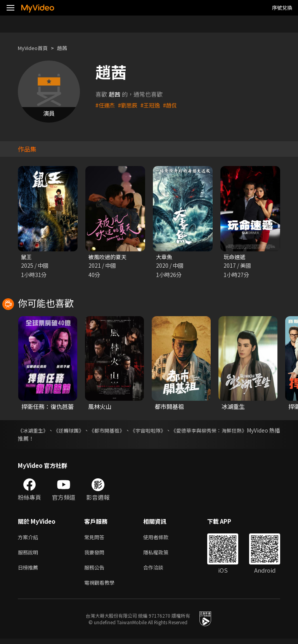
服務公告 (96, 571)
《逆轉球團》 (77, 431)
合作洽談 (159, 571)
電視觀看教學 (102, 587)
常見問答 (96, 538)
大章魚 (165, 257)
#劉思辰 (129, 105)
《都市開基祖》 (122, 431)
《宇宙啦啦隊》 (170, 431)
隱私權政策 (162, 555)
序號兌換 (282, 8)
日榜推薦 (29, 571)
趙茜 (68, 48)
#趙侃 (174, 105)
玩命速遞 (235, 257)
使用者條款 (162, 538)
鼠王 (27, 257)
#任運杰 (106, 105)
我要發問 (96, 555)
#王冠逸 (153, 105)
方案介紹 (29, 538)
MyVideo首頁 (36, 48)
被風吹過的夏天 (109, 257)
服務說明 (29, 555)
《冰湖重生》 (34, 431)
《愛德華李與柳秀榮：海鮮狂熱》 (239, 431)
